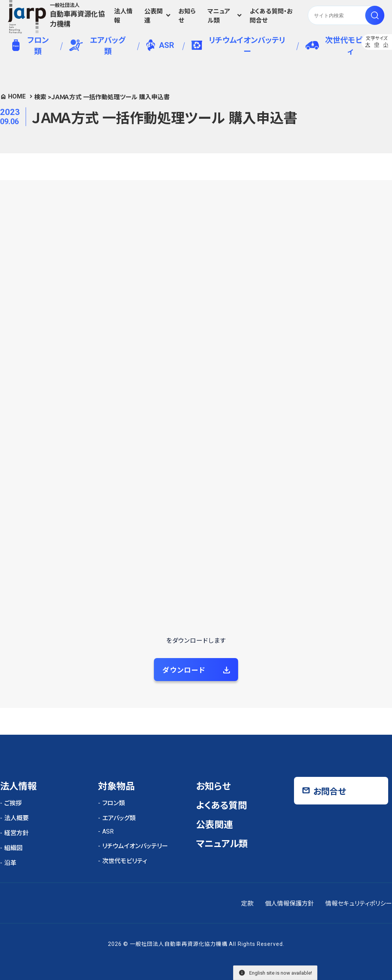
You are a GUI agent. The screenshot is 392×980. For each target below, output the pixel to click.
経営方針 (16, 833)
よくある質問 (221, 806)
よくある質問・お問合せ (271, 16)
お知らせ (187, 16)
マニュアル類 (219, 16)
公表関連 (154, 16)
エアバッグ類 (97, 46)
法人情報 (123, 16)
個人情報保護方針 (289, 904)
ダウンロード (184, 670)
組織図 (13, 848)
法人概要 (16, 818)
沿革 (10, 863)
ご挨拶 (13, 803)
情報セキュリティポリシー (359, 904)
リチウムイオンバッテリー (238, 46)
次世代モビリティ (341, 46)
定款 (247, 904)
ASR (160, 45)
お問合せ (330, 792)
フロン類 (30, 46)
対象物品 (116, 786)
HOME (17, 96)
